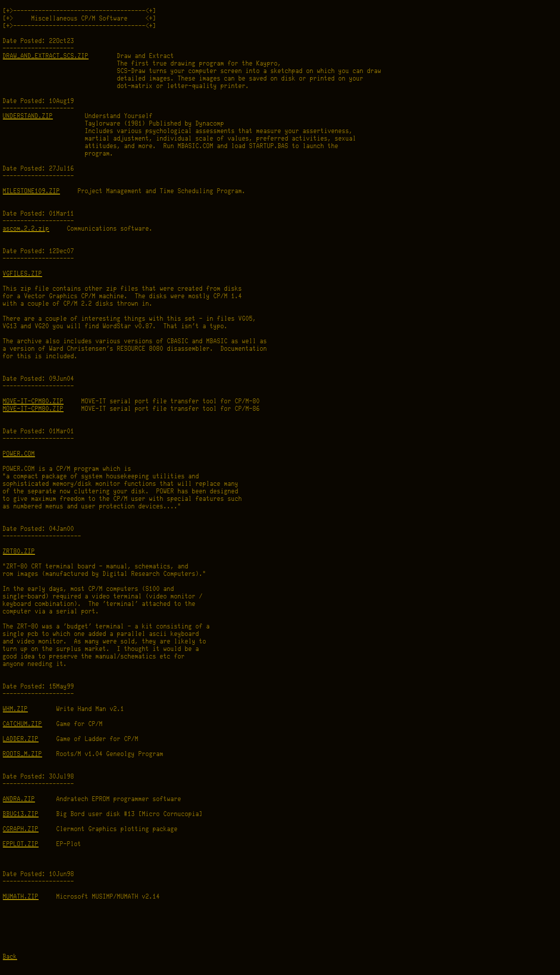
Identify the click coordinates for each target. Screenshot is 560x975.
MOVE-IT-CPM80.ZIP (33, 401)
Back (10, 957)
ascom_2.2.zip (26, 229)
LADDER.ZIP (21, 739)
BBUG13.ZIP (21, 814)
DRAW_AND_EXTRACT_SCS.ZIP (46, 56)
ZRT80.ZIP (19, 551)
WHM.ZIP (15, 709)
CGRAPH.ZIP (21, 829)
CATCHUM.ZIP (22, 724)
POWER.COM (19, 454)
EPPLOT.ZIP (21, 844)
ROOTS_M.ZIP (22, 754)
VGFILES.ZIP (22, 274)
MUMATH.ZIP (21, 897)
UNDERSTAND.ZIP (28, 116)
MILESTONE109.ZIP (31, 191)
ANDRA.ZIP (19, 799)
